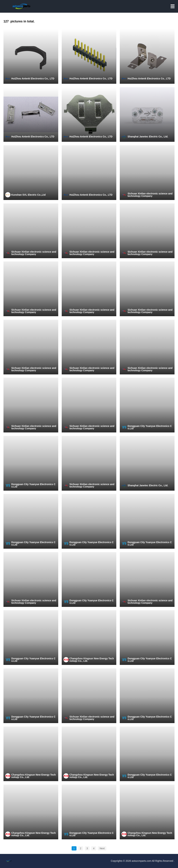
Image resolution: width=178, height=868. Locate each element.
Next (102, 848)
